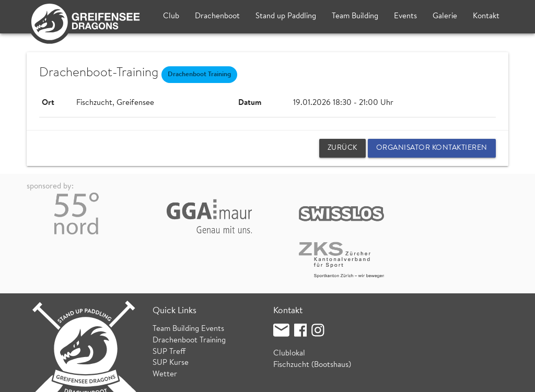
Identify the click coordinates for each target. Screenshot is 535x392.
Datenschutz (151, 379)
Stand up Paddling (286, 16)
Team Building (355, 16)
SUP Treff (169, 309)
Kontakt (486, 16)
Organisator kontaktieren (432, 148)
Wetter (165, 331)
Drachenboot (217, 16)
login (500, 379)
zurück (342, 148)
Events (405, 16)
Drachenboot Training (189, 297)
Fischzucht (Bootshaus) (312, 322)
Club (171, 16)
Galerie (445, 16)
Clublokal (289, 310)
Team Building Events (188, 286)
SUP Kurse (171, 320)
